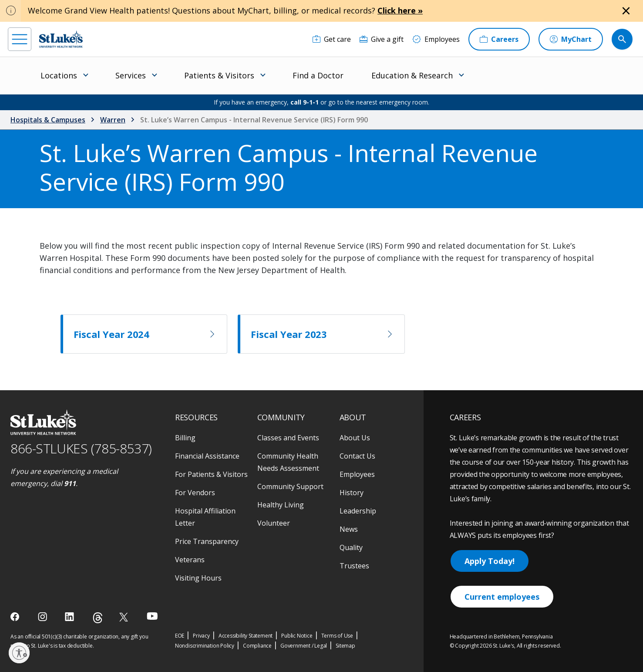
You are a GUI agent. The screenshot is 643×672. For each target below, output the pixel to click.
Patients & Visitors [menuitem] (219, 75)
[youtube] (152, 616)
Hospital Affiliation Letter (205, 517)
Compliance (257, 646)
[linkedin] (70, 617)
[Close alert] (626, 11)
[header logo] (61, 39)
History (352, 493)
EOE (180, 636)
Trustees (354, 566)
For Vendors (195, 493)
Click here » (400, 10)
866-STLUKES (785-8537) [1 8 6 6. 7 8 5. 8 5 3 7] (81, 448)
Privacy (201, 636)
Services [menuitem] (131, 75)
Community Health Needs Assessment (288, 462)
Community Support (290, 486)
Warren (113, 120)
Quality (351, 547)
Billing (185, 438)
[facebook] (16, 617)
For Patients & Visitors (211, 474)
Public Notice (297, 636)
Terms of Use (337, 636)
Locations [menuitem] (59, 75)
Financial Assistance (207, 456)
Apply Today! (490, 561)
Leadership (358, 511)
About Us (355, 438)
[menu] (20, 39)
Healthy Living (281, 505)
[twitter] (125, 617)
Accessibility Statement (246, 636)
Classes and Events (288, 438)
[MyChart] (571, 39)
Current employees (502, 597)
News (349, 529)
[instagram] (43, 617)
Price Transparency (207, 541)
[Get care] (332, 39)
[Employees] (436, 39)
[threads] (98, 618)
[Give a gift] (382, 39)
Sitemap (345, 646)
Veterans (190, 560)
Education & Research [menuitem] (412, 75)
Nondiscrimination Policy (205, 646)
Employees (357, 474)
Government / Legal (304, 646)
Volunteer (274, 523)
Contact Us (357, 456)
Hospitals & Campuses (48, 120)
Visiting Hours (198, 578)
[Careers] (499, 39)
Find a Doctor (318, 75)
